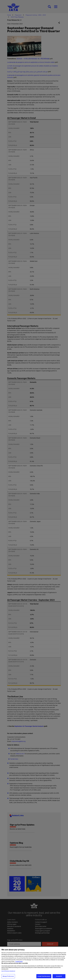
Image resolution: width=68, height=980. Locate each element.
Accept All (59, 976)
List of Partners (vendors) (8, 971)
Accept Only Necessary (44, 976)
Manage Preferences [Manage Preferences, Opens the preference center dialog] (8, 976)
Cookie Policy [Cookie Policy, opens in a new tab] (19, 962)
